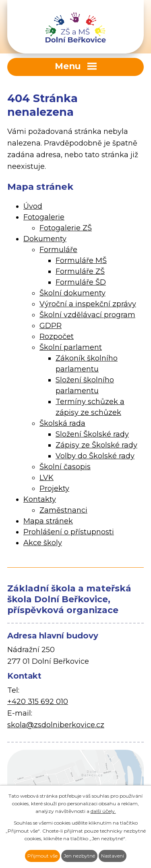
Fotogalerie (44, 217)
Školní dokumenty (72, 293)
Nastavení (113, 856)
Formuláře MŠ (81, 261)
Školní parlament (71, 347)
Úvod (33, 206)
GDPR (51, 326)
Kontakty (40, 499)
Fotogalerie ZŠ (66, 228)
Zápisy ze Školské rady (96, 445)
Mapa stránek (48, 521)
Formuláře (58, 250)
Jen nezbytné (79, 856)
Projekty (54, 488)
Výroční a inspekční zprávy (88, 304)
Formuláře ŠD (81, 282)
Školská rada (62, 423)
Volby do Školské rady (95, 456)
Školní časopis (65, 467)
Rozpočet (57, 337)
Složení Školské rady (92, 434)
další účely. (103, 811)
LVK (47, 478)
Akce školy (43, 543)
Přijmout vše (42, 856)
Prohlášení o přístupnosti (69, 532)
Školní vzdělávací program (87, 315)
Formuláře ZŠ (80, 271)
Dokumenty (45, 239)
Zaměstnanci (63, 510)
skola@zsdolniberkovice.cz (56, 725)
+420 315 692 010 (38, 702)
